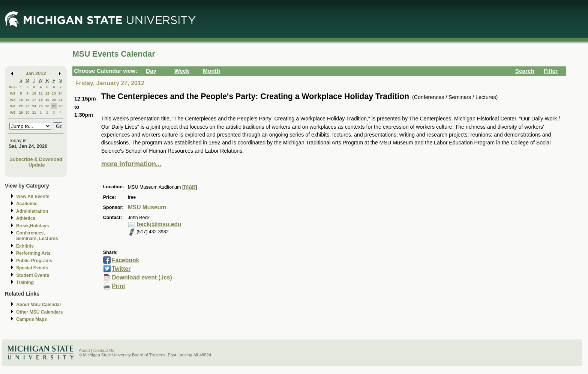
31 (34, 112)
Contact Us (104, 350)
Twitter (121, 269)
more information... (131, 164)
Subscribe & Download (36, 159)
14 (61, 93)
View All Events (33, 197)
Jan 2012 (36, 73)
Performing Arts (33, 253)
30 (28, 112)
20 (54, 100)
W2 (13, 93)
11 (41, 93)
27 (54, 106)
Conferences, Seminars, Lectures (37, 236)
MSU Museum (147, 207)
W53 (13, 87)
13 (54, 93)
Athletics (26, 218)
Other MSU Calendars (40, 312)
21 (61, 100)
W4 (13, 106)
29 (21, 112)
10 (34, 93)
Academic (27, 204)
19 (47, 100)
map (189, 187)
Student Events (33, 275)
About (84, 350)
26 (47, 106)
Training (25, 282)
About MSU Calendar (39, 305)
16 (28, 100)
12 (47, 93)
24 (34, 106)
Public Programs (34, 261)
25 (41, 106)
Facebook (125, 260)
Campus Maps (31, 319)
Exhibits (25, 246)
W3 (13, 100)
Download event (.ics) (142, 277)
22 (21, 106)
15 (21, 100)
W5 (13, 112)
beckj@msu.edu (159, 224)
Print (118, 286)
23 (28, 106)
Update (37, 165)
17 (34, 100)
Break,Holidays (33, 226)
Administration (32, 211)
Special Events (32, 268)
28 (61, 106)
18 (41, 100)
